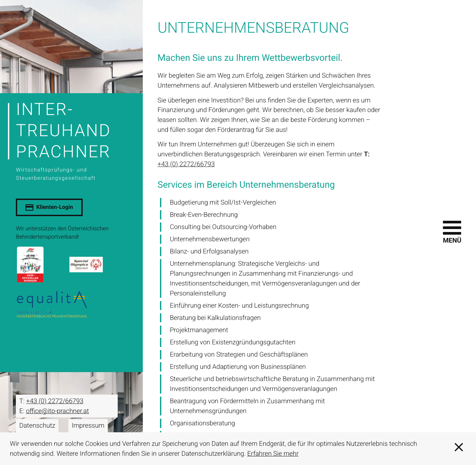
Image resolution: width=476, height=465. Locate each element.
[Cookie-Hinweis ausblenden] (459, 449)
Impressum (88, 426)
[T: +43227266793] (55, 401)
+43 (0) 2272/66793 (186, 164)
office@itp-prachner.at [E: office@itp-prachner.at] (57, 411)
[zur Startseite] (71, 140)
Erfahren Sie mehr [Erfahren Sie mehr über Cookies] (273, 454)
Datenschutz (37, 426)
